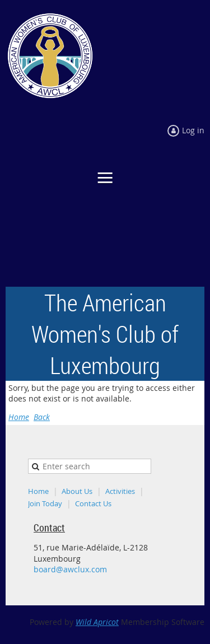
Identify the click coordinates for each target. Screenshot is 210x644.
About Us (77, 491)
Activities (120, 491)
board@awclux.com (70, 569)
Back (42, 417)
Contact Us (93, 503)
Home (19, 417)
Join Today (45, 503)
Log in (193, 130)
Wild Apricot (97, 622)
